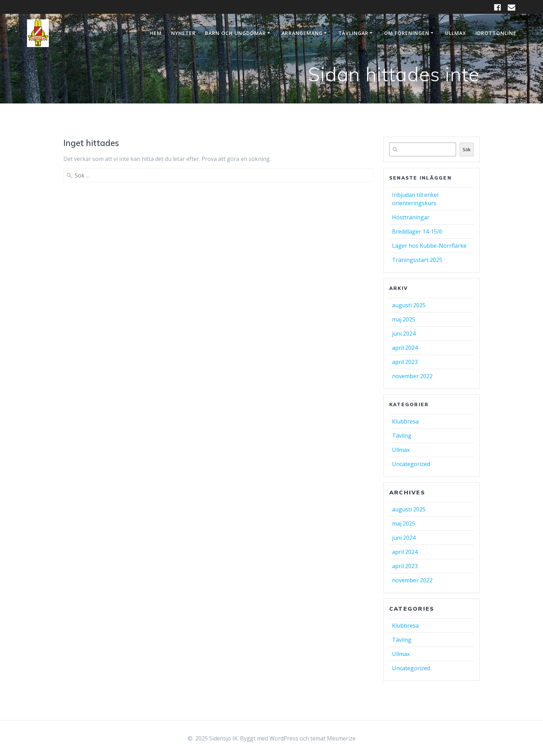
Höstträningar (411, 217)
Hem (156, 33)
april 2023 (405, 362)
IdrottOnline (496, 33)
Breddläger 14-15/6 (417, 231)
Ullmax (456, 33)
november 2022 (412, 376)
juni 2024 (404, 334)
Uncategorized (411, 464)
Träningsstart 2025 (417, 260)
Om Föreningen (407, 33)
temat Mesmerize (333, 738)
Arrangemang (302, 33)
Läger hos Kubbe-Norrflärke (429, 246)
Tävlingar (353, 33)
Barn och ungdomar (235, 33)
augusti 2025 (409, 305)
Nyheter (183, 33)
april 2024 (405, 348)
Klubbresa (405, 421)
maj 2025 (404, 319)
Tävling (402, 436)
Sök (467, 149)
